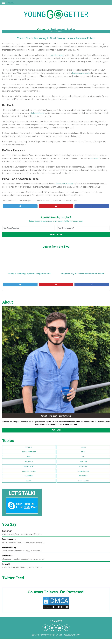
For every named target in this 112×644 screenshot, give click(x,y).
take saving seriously (81, 73)
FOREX (83, 457)
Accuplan (94, 158)
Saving (71, 30)
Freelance (29, 462)
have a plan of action (65, 184)
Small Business (83, 471)
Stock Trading (83, 481)
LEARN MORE (56, 430)
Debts (83, 452)
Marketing (83, 466)
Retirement (58, 30)
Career (83, 447)
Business (29, 447)
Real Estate (29, 476)
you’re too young (57, 55)
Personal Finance (29, 471)
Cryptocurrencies (29, 452)
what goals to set (37, 113)
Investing (83, 462)
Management (29, 466)
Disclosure (68, 635)
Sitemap (77, 635)
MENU (11, 3)
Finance (29, 457)
